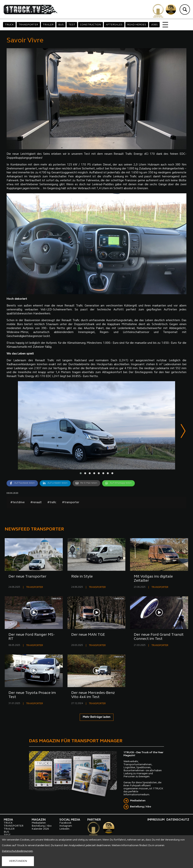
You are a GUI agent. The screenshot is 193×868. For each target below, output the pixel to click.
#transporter (71, 503)
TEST (72, 25)
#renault (36, 503)
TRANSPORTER (28, 25)
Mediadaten (138, 801)
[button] (81, 473)
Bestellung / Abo (141, 807)
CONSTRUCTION (90, 25)
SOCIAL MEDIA (70, 820)
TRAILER (48, 25)
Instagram (66, 826)
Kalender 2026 (40, 829)
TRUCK (9, 25)
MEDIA (8, 820)
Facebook (65, 823)
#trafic (52, 503)
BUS (61, 25)
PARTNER (94, 820)
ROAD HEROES (137, 25)
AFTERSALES (114, 25)
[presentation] (183, 432)
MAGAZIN (39, 820)
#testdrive (18, 503)
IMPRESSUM (156, 820)
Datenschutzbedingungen (17, 851)
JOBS (154, 25)
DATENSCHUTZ (178, 820)
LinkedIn (64, 829)
